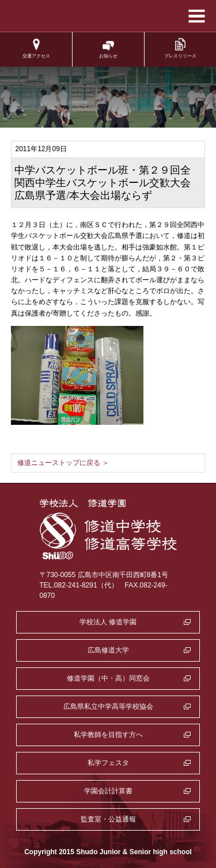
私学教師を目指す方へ (108, 735)
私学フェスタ (108, 763)
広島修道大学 (108, 650)
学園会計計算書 (108, 791)
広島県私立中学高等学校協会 (108, 706)
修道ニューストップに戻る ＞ (63, 463)
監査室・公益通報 (108, 819)
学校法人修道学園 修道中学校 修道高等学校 (108, 16)
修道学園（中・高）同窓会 (108, 678)
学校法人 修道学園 (108, 622)
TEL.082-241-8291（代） (79, 585)
